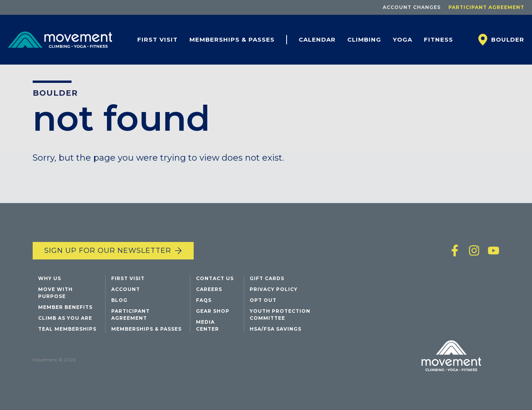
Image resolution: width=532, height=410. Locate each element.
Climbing (364, 39)
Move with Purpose (55, 293)
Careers (209, 289)
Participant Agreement (486, 7)
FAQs (204, 300)
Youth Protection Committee (280, 315)
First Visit (157, 39)
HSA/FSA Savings (276, 329)
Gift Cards (267, 278)
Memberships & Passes (232, 39)
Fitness (438, 39)
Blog (119, 300)
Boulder (508, 39)
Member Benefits (65, 307)
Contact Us (215, 278)
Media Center (207, 325)
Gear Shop (213, 311)
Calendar (317, 39)
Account (126, 289)
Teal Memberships (67, 329)
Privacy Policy (274, 289)
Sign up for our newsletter (108, 251)
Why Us (50, 278)
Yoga (402, 39)
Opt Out (263, 300)
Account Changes (412, 7)
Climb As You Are (65, 318)
